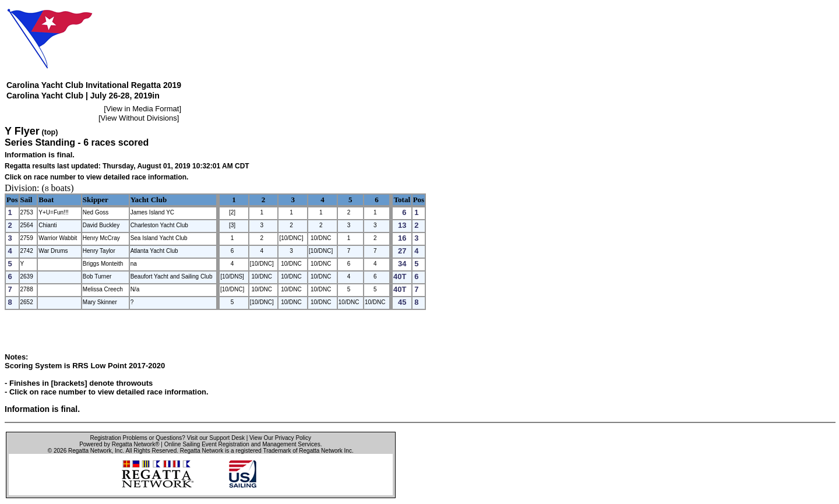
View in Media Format (142, 109)
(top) (50, 132)
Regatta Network (90, 451)
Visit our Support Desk (216, 438)
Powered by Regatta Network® (119, 444)
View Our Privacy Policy (280, 438)
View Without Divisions (139, 118)
